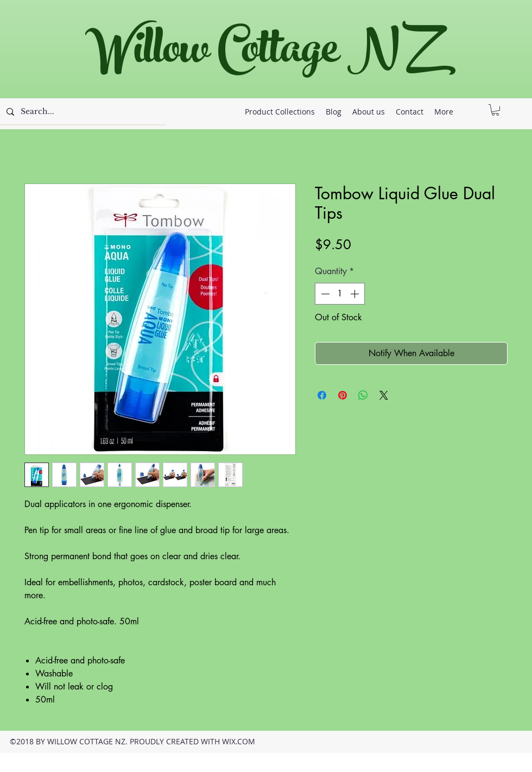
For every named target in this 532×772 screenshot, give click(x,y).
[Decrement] (324, 294)
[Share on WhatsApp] (363, 395)
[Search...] (82, 112)
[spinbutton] (340, 294)
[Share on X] (384, 395)
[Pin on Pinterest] (343, 395)
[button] (495, 110)
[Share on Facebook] (322, 395)
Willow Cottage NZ (260, 54)
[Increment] (356, 294)
